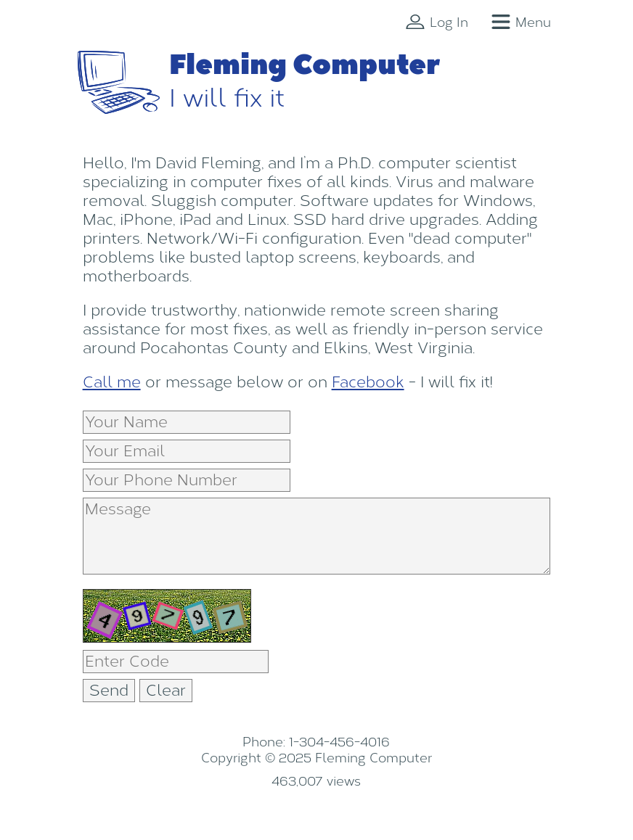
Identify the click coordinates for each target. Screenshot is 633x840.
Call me (112, 382)
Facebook (368, 382)
